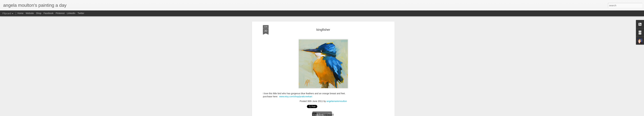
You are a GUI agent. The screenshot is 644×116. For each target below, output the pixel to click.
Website (30, 13)
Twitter (81, 13)
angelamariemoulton (337, 39)
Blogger (345, 114)
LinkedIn (71, 13)
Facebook (48, 13)
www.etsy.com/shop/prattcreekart (296, 34)
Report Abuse (354, 114)
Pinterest (60, 13)
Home (20, 13)
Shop (39, 13)
